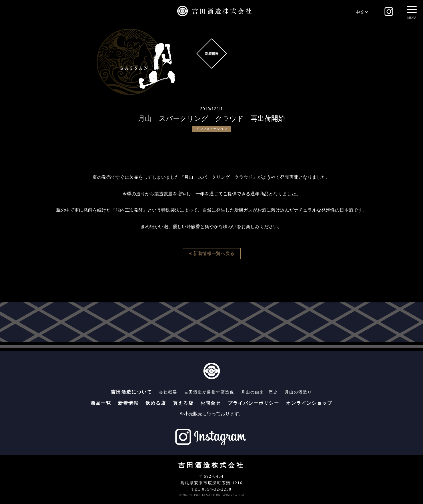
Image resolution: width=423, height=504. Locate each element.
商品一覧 (101, 403)
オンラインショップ (309, 403)
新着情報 (128, 403)
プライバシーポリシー (254, 403)
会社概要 (168, 392)
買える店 (183, 403)
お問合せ (211, 403)
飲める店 (156, 403)
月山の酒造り (298, 392)
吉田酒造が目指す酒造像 (209, 392)
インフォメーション (212, 129)
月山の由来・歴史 (260, 392)
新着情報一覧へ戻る (212, 253)
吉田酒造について (131, 392)
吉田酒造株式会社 (212, 465)
